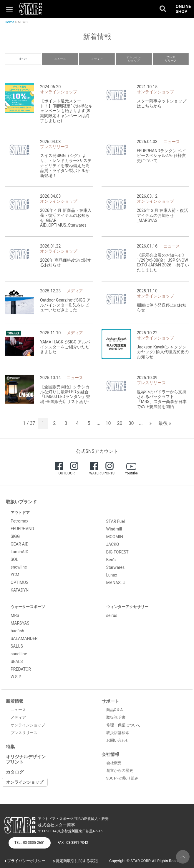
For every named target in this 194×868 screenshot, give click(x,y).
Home (9, 22)
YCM (15, 575)
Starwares (116, 567)
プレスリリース (171, 59)
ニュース (60, 59)
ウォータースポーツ (28, 607)
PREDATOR (21, 669)
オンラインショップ (134, 59)
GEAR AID (20, 544)
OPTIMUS (19, 582)
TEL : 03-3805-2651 (30, 843)
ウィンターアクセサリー (127, 607)
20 (120, 423)
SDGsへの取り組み (122, 778)
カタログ (15, 772)
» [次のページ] (150, 423)
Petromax (19, 521)
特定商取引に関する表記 (77, 861)
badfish (17, 631)
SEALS (17, 661)
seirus (112, 615)
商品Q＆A (115, 710)
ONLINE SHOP (183, 9)
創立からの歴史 (120, 770)
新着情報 (15, 701)
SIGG (15, 536)
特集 (10, 747)
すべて (23, 59)
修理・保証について (123, 725)
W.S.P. (16, 677)
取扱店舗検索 (118, 733)
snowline (19, 567)
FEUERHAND (22, 529)
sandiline (19, 654)
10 (108, 423)
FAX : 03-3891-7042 (73, 843)
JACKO (113, 544)
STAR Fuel (116, 521)
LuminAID (20, 552)
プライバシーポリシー (26, 861)
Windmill (114, 529)
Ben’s (111, 560)
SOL (14, 559)
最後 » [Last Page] (165, 423)
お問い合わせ (118, 740)
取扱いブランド (21, 502)
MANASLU (116, 583)
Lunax (112, 575)
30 (131, 423)
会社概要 (114, 763)
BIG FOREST (117, 552)
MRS (15, 615)
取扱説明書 (116, 717)
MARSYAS (20, 623)
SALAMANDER (24, 638)
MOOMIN (115, 537)
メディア (97, 59)
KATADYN (20, 590)
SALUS (17, 646)
